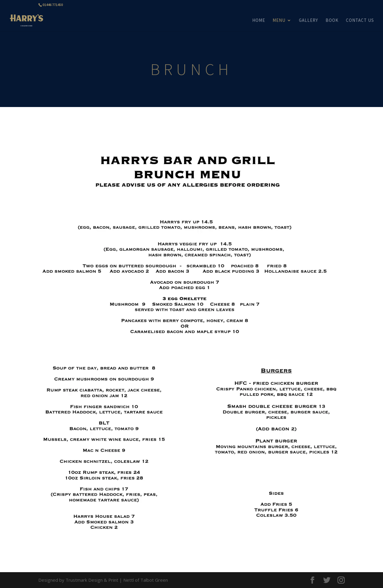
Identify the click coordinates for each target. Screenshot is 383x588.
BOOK (332, 21)
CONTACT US (360, 21)
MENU (279, 21)
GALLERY (308, 21)
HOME (259, 21)
